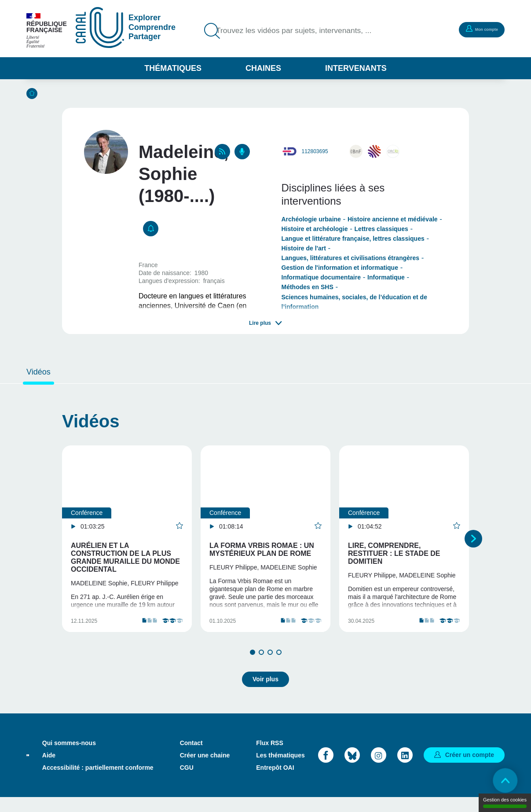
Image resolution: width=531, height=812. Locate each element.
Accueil (32, 94)
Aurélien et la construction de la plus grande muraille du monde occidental (125, 557)
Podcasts (242, 152)
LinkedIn (405, 770)
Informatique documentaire (321, 277)
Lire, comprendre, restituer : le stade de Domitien (394, 553)
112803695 (315, 151)
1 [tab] (253, 670)
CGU (187, 782)
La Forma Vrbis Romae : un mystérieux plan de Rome (262, 549)
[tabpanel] (127, 548)
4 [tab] (279, 670)
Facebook (326, 770)
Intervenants (356, 68)
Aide (49, 770)
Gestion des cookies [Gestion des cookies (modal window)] (505, 803)
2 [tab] (261, 670)
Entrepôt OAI (275, 782)
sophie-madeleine (374, 151)
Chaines (263, 68)
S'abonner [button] (151, 229)
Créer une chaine (205, 770)
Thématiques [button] (173, 68)
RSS (222, 152)
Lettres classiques (381, 229)
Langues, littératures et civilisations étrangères (351, 258)
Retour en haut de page (500, 781)
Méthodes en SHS (308, 287)
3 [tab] (270, 670)
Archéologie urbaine (311, 219)
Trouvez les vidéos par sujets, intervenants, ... (304, 31)
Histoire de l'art (304, 248)
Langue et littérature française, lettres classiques (353, 239)
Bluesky (352, 770)
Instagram (379, 770)
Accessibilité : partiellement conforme (98, 782)
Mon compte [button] (476, 29)
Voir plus (265, 694)
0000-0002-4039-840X (393, 151)
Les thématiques (280, 770)
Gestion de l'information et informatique (340, 268)
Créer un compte (470, 769)
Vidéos (38, 372)
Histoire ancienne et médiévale (393, 219)
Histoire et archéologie (315, 229)
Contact (191, 757)
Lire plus (260, 323)
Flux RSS (269, 757)
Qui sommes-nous (69, 757)
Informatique (386, 277)
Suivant (473, 547)
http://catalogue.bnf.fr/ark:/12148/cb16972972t (356, 151)
